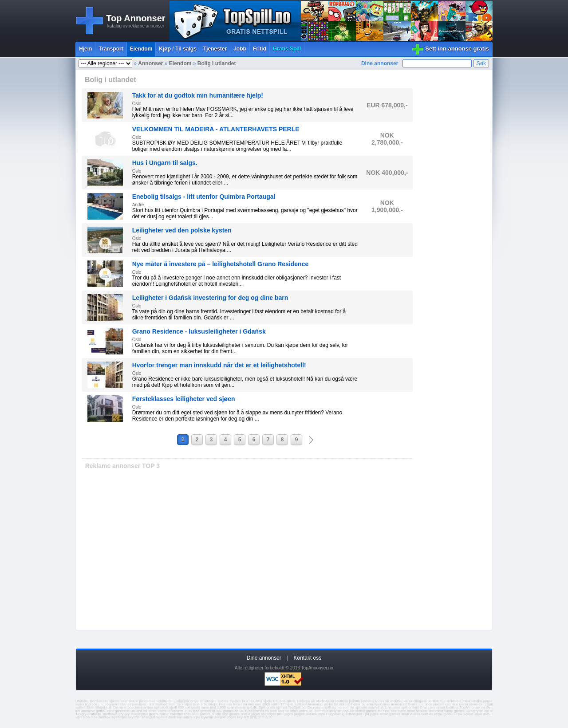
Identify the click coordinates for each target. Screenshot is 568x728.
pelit (280, 714)
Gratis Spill (287, 49)
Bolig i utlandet (217, 63)
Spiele (468, 714)
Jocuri (488, 714)
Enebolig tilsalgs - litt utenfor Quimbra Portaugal (204, 197)
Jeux (478, 714)
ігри (366, 714)
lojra (321, 714)
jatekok (311, 714)
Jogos (231, 717)
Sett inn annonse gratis (457, 49)
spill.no (300, 704)
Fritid (260, 49)
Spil (94, 717)
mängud (355, 714)
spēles (223, 701)
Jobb (240, 49)
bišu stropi (209, 704)
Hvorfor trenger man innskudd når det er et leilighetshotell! (219, 365)
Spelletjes (119, 717)
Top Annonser (136, 18)
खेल (246, 717)
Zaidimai (175, 717)
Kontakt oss (308, 658)
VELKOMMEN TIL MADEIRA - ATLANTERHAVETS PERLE (216, 129)
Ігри (197, 717)
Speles (162, 717)
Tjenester (215, 49)
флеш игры (453, 714)
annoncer (398, 704)
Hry (240, 717)
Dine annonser (380, 63)
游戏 (253, 717)
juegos (300, 714)
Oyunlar (207, 717)
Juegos (220, 717)
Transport (111, 49)
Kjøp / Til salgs (177, 49)
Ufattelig (82, 701)
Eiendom (141, 49)
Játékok (104, 717)
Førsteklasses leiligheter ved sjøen (184, 399)
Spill (79, 717)
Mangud (149, 717)
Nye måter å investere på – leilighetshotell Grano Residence (221, 264)
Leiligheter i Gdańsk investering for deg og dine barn (210, 298)
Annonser (150, 63)
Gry (131, 717)
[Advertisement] (247, 553)
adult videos (411, 714)
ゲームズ (265, 717)
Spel (87, 717)
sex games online (236, 714)
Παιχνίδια (333, 714)
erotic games (390, 714)
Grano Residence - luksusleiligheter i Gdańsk (199, 331)
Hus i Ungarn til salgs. (165, 163)
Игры (438, 714)
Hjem (85, 49)
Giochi (187, 717)
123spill (286, 704)
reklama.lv (369, 701)
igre (345, 714)
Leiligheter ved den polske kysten (182, 230)
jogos (289, 714)
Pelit (138, 717)
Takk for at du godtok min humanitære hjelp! (198, 95)
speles (114, 701)
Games (427, 714)
